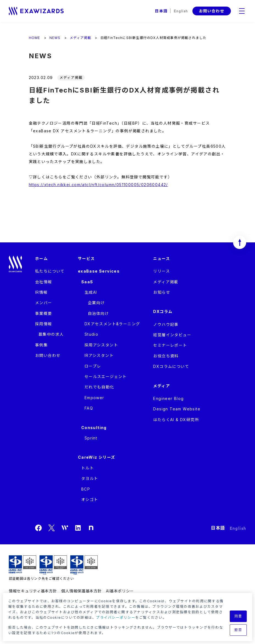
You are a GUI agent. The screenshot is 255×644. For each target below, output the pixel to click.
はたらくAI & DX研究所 (176, 420)
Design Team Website (177, 409)
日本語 (161, 11)
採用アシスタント (101, 345)
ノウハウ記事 (166, 324)
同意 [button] (238, 616)
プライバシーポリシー (116, 618)
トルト (88, 468)
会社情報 (44, 282)
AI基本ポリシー (120, 591)
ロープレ (93, 366)
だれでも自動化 (99, 387)
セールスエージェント (106, 376)
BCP (86, 489)
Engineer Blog (168, 398)
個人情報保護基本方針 (81, 591)
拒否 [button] (238, 630)
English (181, 11)
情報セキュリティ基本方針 (33, 591)
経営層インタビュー (172, 335)
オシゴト (90, 499)
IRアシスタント (99, 355)
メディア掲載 (166, 282)
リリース (162, 271)
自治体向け (98, 313)
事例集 (41, 345)
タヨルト (90, 478)
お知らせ (162, 292)
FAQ (89, 408)
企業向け (96, 303)
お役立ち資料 (166, 356)
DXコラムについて (171, 366)
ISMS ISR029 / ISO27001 (23, 565)
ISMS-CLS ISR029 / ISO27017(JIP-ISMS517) (53, 565)
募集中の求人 (51, 334)
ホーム (41, 258)
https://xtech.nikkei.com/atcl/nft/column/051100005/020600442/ (98, 185)
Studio (91, 334)
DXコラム (163, 311)
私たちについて (50, 271)
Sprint (91, 438)
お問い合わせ (212, 11)
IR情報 (41, 292)
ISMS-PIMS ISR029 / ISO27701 (84, 565)
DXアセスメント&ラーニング (112, 324)
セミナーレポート (170, 345)
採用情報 (44, 324)
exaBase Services (99, 271)
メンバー (44, 303)
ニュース (162, 258)
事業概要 (44, 313)
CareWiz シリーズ (97, 457)
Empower (94, 398)
